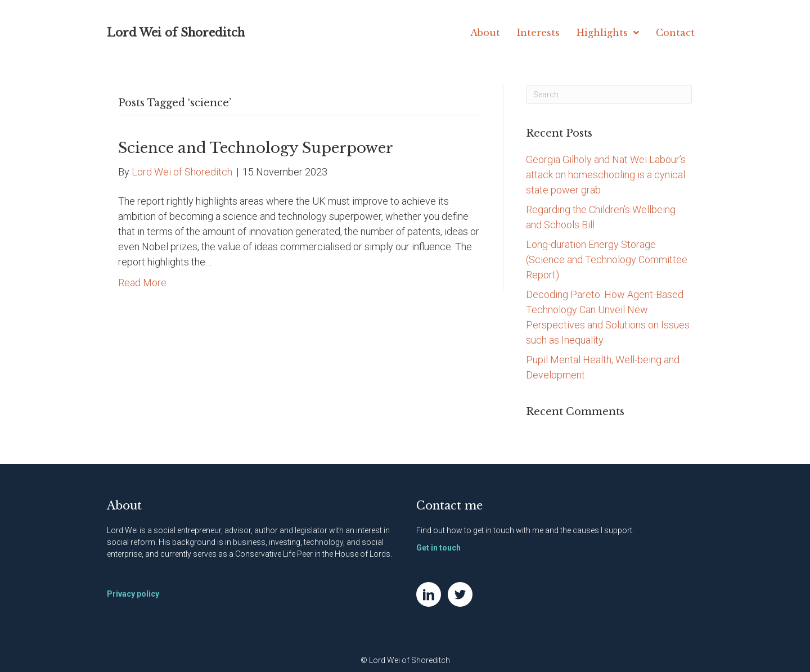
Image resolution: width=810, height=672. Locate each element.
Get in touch (438, 548)
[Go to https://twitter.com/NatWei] (460, 594)
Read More (142, 283)
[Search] (609, 94)
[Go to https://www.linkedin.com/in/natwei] (429, 594)
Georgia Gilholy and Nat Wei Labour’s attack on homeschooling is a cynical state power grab (606, 175)
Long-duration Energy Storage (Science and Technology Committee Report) (607, 260)
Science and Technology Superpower (256, 148)
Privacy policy (133, 594)
